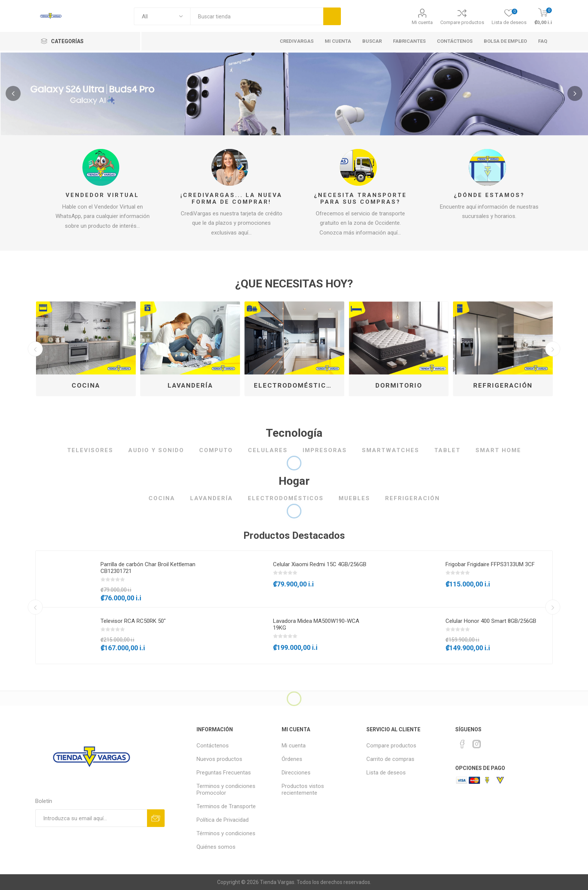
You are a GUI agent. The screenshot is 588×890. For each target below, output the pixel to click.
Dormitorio (399, 385)
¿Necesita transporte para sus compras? (360, 198)
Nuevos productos (219, 759)
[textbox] (257, 16)
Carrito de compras (390, 759)
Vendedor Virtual (102, 195)
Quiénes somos (216, 847)
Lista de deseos (386, 773)
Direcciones (296, 773)
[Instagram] (477, 744)
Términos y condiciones (226, 833)
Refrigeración (503, 385)
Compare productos (462, 22)
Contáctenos (213, 746)
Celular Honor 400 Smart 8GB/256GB (491, 621)
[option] (86, 349)
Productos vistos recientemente (303, 789)
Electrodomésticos (295, 385)
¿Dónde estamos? (489, 195)
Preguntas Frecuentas (224, 773)
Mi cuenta (422, 22)
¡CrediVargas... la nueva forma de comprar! (231, 198)
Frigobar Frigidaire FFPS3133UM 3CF (490, 564)
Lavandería (190, 385)
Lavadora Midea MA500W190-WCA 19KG (316, 624)
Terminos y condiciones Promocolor (226, 789)
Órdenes (292, 759)
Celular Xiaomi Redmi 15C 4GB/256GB (320, 564)
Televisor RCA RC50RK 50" (133, 621)
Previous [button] (35, 349)
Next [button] (553, 349)
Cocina (86, 385)
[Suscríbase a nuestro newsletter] (91, 818)
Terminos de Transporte (226, 806)
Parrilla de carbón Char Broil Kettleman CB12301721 (148, 568)
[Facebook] (462, 744)
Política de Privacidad (223, 820)
